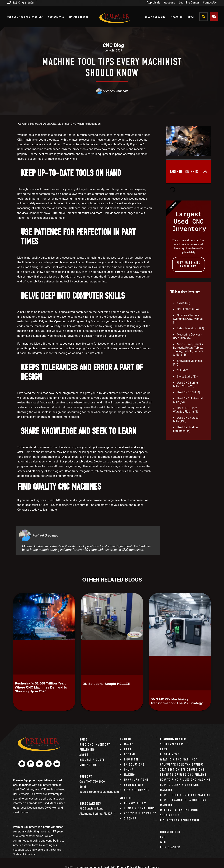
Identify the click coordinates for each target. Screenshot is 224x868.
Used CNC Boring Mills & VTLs (185, 384)
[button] (204, 17)
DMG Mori (131, 759)
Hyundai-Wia (134, 785)
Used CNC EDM (186, 392)
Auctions (169, 3)
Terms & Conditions (140, 808)
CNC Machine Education (86, 124)
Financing (176, 17)
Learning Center (189, 3)
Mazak (129, 744)
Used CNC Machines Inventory (25, 17)
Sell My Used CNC (155, 17)
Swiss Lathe (184, 377)
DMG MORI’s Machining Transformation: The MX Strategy (177, 701)
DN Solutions (134, 764)
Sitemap (130, 818)
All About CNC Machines (54, 124)
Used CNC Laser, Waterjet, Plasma (185, 410)
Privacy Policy (136, 803)
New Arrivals (56, 17)
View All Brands (137, 790)
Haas (128, 749)
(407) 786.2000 (21, 3)
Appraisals (153, 3)
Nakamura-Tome (136, 780)
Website (126, 798)
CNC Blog (113, 45)
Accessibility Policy (140, 813)
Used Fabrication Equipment (185, 429)
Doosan (130, 754)
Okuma (129, 770)
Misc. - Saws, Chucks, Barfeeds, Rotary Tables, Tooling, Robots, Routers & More (188, 349)
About (191, 17)
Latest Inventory (187, 328)
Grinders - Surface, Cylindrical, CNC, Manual (188, 317)
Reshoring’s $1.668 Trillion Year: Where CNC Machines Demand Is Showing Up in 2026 (41, 687)
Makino (130, 775)
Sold (180, 370)
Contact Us (210, 3)
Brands (125, 739)
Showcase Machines (190, 361)
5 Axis (181, 303)
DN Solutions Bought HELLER (106, 684)
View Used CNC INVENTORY (188, 264)
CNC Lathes (184, 309)
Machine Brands (79, 17)
